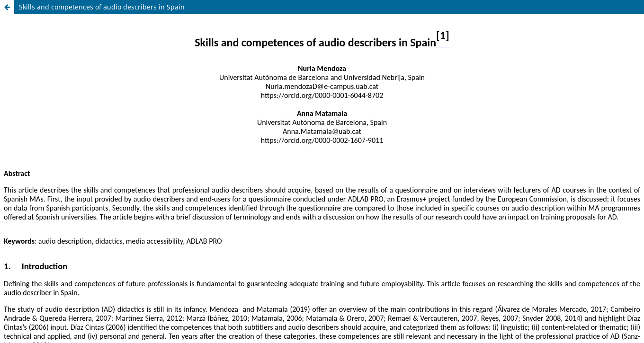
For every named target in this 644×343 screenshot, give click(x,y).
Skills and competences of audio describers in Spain (102, 7)
